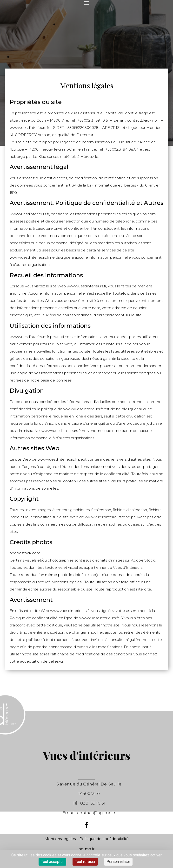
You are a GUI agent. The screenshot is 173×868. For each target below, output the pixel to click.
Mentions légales (60, 839)
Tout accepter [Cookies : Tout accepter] (52, 862)
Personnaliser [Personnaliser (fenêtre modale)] (118, 862)
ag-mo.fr (87, 849)
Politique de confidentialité (104, 839)
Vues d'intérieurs (86, 755)
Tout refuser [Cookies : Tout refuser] (85, 862)
